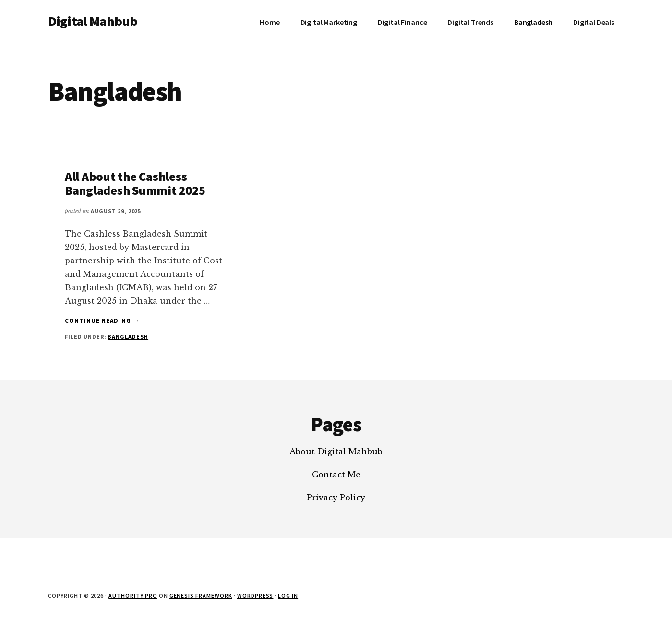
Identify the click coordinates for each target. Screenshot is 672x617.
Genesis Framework (201, 596)
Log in (288, 596)
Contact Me (336, 475)
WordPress (255, 596)
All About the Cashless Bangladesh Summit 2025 (135, 183)
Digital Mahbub (93, 21)
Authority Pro (133, 596)
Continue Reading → (102, 321)
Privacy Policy (336, 498)
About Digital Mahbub (336, 451)
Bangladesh (128, 337)
